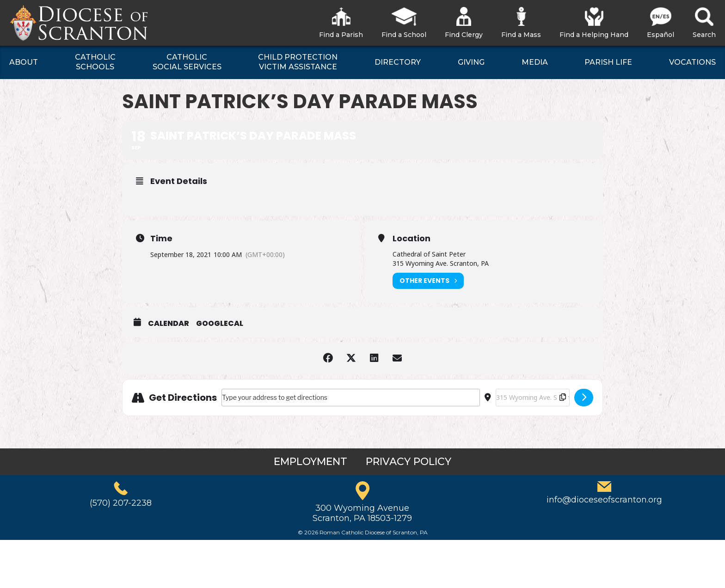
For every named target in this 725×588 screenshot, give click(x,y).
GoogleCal (220, 324)
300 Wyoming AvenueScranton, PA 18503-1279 (362, 513)
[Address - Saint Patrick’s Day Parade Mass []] (351, 398)
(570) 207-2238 (121, 503)
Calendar (169, 324)
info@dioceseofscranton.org (604, 500)
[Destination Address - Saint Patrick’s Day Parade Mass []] (533, 398)
